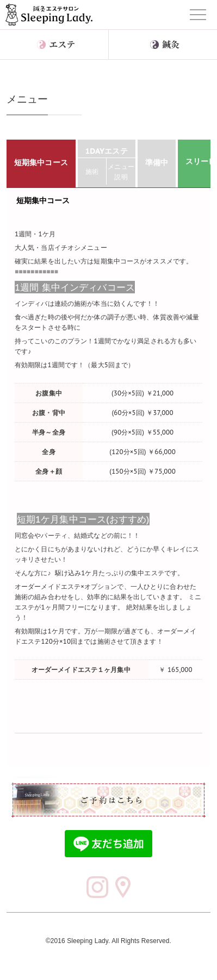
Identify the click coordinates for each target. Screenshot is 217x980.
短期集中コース (43, 200)
